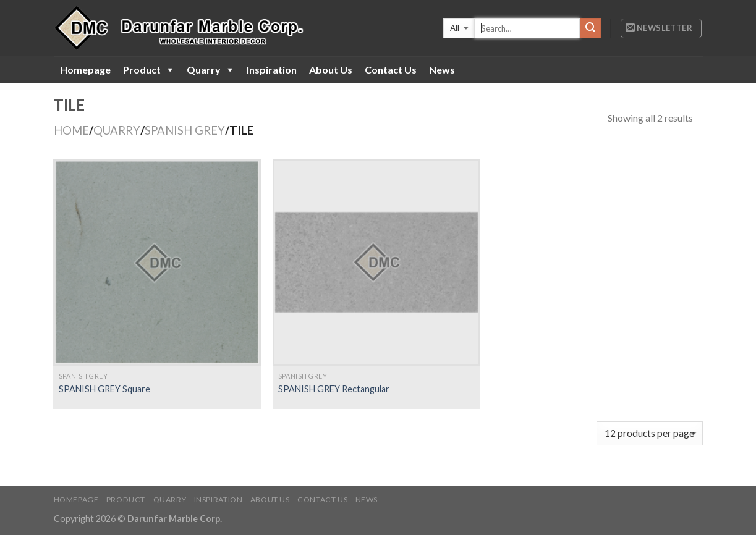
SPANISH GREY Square (104, 389)
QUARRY (117, 130)
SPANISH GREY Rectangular (334, 389)
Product (142, 70)
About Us (331, 70)
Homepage (85, 70)
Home (71, 130)
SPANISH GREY (185, 130)
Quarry (204, 70)
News (442, 70)
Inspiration (272, 70)
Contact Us (391, 70)
